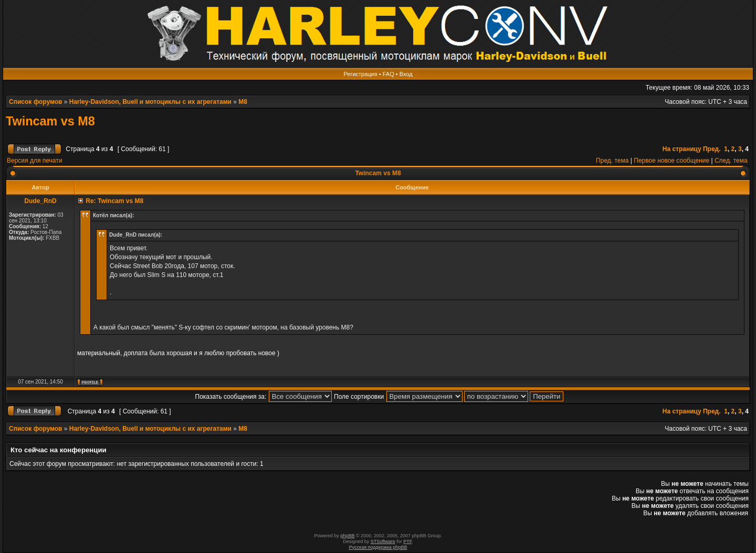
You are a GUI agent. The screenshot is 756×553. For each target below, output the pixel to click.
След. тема (731, 161)
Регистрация (360, 74)
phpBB (347, 536)
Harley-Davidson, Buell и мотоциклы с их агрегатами (150, 102)
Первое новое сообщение (671, 161)
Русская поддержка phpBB (378, 547)
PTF (407, 541)
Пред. (712, 149)
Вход (406, 74)
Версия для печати (34, 161)
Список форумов (35, 102)
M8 (243, 102)
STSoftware (383, 541)
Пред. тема (612, 161)
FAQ (388, 74)
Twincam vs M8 (50, 121)
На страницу (682, 149)
